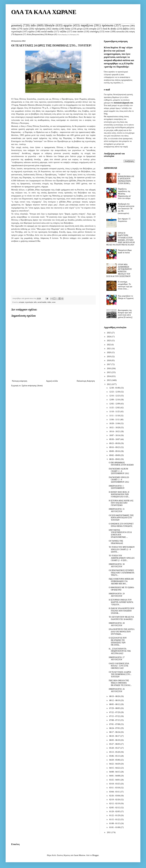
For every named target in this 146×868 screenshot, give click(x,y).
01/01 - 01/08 (115, 827)
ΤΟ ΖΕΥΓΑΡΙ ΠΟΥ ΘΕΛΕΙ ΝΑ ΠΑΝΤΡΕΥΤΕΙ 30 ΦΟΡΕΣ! (121, 618)
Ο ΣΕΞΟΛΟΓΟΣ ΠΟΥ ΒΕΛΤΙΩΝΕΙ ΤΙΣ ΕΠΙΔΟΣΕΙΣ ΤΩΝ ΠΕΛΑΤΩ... (118, 641)
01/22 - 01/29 (115, 815)
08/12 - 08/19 (115, 700)
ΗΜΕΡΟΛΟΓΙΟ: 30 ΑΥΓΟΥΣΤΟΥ (117, 565)
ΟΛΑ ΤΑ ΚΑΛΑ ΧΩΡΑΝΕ (44, 12)
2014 (109, 376)
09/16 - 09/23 (115, 447)
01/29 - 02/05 (115, 812)
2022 (109, 345)
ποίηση (132, 32)
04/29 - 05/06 (115, 760)
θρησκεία (19, 34)
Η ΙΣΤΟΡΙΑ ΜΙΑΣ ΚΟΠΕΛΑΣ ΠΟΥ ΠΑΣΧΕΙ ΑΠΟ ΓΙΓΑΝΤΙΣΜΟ (121, 503)
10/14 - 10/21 (115, 431)
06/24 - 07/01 (115, 728)
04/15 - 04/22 (115, 768)
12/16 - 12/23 (115, 396)
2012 (109, 384)
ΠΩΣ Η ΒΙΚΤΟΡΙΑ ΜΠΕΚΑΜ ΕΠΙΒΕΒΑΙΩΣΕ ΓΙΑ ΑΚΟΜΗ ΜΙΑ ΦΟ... (121, 581)
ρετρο (80, 29)
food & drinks (110, 29)
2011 (109, 832)
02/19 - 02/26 (115, 800)
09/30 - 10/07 (115, 439)
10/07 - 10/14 (115, 435)
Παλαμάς (73, 35)
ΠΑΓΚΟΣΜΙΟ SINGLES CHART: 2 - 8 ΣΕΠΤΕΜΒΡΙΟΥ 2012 (119, 480)
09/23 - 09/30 (115, 443)
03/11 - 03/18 (115, 788)
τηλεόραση (40, 29)
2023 (109, 341)
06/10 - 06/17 (115, 736)
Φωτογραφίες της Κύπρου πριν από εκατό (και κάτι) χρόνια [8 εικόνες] (125, 314)
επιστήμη (94, 31)
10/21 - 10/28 (115, 428)
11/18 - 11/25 (115, 412)
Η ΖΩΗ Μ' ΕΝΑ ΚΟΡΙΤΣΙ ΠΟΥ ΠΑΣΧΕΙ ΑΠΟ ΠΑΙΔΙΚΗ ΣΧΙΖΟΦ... (122, 611)
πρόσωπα (108, 25)
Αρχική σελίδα (52, 381)
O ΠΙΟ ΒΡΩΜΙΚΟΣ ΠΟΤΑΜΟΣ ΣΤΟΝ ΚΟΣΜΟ (121, 464)
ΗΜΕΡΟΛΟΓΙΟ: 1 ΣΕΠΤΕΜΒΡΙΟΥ (117, 487)
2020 (109, 352)
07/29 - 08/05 (115, 708)
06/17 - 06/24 (115, 732)
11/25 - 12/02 (115, 408)
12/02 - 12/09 (115, 404)
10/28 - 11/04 (115, 423)
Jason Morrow (80, 855)
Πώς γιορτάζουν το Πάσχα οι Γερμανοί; (126, 297)
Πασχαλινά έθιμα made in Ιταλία (125, 251)
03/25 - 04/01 (115, 780)
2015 (109, 372)
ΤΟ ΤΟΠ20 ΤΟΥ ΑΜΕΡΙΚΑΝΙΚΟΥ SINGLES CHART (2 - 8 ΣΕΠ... (122, 558)
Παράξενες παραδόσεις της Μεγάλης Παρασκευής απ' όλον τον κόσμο (124, 194)
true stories (78, 31)
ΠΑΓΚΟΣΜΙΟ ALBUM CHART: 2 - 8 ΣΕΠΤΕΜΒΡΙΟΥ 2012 (119, 471)
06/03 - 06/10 (115, 740)
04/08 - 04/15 (115, 772)
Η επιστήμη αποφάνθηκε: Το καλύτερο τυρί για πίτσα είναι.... (125, 285)
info (33, 25)
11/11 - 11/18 (115, 416)
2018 (109, 360)
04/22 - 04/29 (115, 764)
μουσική (16, 25)
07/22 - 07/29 (115, 712)
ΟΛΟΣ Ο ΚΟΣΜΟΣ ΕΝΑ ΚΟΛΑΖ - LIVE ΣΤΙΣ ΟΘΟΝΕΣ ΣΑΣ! (119, 666)
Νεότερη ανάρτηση (20, 381)
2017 (109, 364)
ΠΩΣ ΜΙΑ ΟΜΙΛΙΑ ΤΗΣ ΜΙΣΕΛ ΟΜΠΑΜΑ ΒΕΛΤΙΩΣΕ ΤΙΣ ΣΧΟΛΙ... (120, 683)
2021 (109, 349)
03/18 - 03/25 (115, 784)
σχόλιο (31, 31)
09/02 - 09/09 (115, 455)
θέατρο (51, 34)
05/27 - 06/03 (115, 744)
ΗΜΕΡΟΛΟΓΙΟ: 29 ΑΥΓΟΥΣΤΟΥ (117, 595)
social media (47, 31)
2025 (109, 333)
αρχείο (68, 25)
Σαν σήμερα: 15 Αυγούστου (124, 220)
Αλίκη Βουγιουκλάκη (35, 34)
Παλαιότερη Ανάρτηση (86, 381)
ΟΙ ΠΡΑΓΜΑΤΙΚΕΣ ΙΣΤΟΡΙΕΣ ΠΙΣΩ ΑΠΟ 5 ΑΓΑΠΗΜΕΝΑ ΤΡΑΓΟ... (122, 573)
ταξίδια (63, 31)
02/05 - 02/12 (115, 808)
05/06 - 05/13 (115, 756)
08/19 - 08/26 (115, 696)
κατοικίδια (120, 32)
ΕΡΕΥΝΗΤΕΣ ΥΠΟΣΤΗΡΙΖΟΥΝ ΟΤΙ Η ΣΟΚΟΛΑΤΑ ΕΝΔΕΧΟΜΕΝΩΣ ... (120, 534)
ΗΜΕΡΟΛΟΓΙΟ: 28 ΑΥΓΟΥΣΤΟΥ (117, 624)
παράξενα (87, 25)
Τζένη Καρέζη (62, 35)
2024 (109, 337)
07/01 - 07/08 (115, 724)
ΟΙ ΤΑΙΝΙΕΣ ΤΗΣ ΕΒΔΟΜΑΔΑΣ (116, 542)
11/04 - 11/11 (115, 420)
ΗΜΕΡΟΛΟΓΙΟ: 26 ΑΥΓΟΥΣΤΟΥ (117, 690)
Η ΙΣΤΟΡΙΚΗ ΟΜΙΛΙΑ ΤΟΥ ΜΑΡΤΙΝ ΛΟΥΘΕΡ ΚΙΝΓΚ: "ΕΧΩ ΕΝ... (121, 602)
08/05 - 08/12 (115, 704)
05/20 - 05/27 (115, 748)
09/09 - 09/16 (115, 451)
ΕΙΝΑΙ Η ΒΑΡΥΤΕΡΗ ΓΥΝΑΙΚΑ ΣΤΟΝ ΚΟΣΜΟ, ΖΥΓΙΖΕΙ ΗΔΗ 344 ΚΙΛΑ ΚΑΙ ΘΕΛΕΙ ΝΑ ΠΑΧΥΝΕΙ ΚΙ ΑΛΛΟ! (121, 239)
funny (68, 29)
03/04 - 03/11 (115, 792)
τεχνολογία (16, 31)
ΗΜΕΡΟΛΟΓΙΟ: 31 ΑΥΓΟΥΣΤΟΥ (117, 510)
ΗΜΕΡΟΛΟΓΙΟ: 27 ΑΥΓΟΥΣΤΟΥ (117, 659)
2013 (109, 380)
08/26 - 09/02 (115, 459)
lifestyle (50, 25)
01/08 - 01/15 (115, 823)
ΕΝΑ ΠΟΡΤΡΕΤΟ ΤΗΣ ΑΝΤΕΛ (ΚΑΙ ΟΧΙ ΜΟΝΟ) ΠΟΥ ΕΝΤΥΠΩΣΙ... (122, 632)
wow (107, 31)
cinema (55, 29)
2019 (109, 357)
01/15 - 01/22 (115, 820)
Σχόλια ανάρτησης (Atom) (32, 386)
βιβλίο (126, 29)
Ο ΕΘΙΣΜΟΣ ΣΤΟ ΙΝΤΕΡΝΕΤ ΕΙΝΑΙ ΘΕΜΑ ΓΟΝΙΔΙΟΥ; (121, 525)
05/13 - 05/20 (115, 752)
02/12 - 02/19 (115, 804)
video (14, 29)
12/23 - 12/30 (115, 392)
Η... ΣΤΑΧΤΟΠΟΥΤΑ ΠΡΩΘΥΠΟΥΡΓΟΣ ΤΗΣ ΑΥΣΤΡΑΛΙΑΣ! (120, 651)
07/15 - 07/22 (115, 716)
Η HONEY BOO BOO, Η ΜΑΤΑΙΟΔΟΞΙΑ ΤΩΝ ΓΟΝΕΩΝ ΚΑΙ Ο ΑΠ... (119, 494)
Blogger (95, 855)
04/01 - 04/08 (115, 776)
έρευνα (126, 26)
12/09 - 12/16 (115, 400)
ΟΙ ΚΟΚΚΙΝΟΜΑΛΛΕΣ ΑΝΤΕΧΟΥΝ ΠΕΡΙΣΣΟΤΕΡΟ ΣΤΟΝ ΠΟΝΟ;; (126, 179)
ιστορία (93, 29)
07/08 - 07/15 (115, 720)
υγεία (26, 29)
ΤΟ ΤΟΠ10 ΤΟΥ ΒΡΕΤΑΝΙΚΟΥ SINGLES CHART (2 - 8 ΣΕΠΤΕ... (122, 549)
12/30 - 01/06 (115, 388)
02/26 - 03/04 (115, 796)
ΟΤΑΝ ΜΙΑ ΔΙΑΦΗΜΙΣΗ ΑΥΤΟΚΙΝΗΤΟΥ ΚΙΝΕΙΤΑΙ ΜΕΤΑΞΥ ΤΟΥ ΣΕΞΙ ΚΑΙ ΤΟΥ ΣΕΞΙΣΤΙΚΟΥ (119, 270)
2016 (109, 368)
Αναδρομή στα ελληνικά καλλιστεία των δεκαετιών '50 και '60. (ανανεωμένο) (126, 209)
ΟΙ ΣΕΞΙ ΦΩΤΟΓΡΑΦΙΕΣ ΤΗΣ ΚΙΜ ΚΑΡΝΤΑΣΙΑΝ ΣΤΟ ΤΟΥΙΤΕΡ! (121, 518)
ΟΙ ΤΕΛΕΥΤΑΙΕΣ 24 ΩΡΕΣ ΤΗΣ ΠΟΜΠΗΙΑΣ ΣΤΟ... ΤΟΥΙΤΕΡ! (120, 674)
